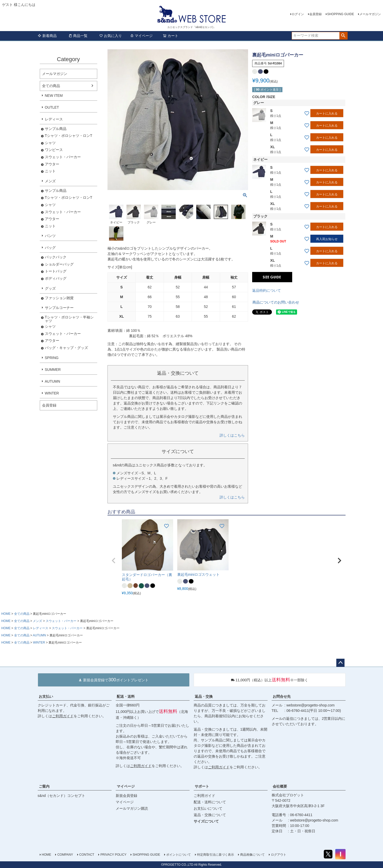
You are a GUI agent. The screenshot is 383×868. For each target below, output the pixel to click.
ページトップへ (340, 663)
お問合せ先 (282, 696)
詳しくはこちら (232, 435)
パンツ (50, 236)
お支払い (46, 696)
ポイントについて (179, 855)
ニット (50, 171)
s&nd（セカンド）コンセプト (62, 796)
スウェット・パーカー (63, 157)
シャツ (50, 143)
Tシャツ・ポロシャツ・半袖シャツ (69, 319)
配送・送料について (210, 802)
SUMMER (53, 370)
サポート (202, 786)
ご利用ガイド (63, 716)
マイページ (141, 36)
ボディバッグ (56, 279)
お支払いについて (208, 808)
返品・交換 (204, 696)
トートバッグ (56, 271)
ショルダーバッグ (59, 264)
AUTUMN (53, 381)
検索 (343, 36)
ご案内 (44, 786)
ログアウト (279, 855)
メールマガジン (370, 14)
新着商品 (47, 36)
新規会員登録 (126, 796)
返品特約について (267, 290)
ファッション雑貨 (59, 298)
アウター (52, 164)
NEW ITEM (54, 96)
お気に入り (111, 36)
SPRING (52, 358)
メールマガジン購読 (132, 808)
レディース (54, 119)
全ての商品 (51, 86)
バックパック (56, 257)
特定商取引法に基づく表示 (215, 855)
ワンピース (54, 150)
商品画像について (252, 855)
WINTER (52, 393)
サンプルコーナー (59, 308)
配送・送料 (126, 696)
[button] (114, 561)
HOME (6, 614)
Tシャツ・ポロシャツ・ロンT (69, 136)
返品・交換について (210, 815)
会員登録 (316, 14)
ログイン (298, 14)
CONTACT (87, 855)
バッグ (50, 248)
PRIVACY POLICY (113, 855)
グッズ (50, 288)
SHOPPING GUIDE (341, 14)
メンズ (50, 181)
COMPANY (65, 855)
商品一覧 (78, 36)
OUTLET (52, 107)
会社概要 (280, 786)
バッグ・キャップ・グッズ (66, 348)
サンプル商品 (56, 129)
